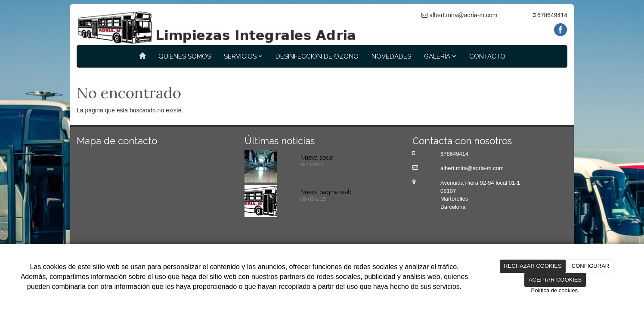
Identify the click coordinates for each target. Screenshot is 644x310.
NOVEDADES (391, 56)
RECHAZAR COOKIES (533, 266)
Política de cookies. (555, 290)
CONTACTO (487, 56)
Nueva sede (317, 158)
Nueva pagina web (326, 192)
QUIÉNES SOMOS (185, 56)
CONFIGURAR (590, 266)
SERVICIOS (243, 56)
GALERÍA (440, 56)
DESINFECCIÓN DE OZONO (317, 56)
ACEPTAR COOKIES (555, 280)
